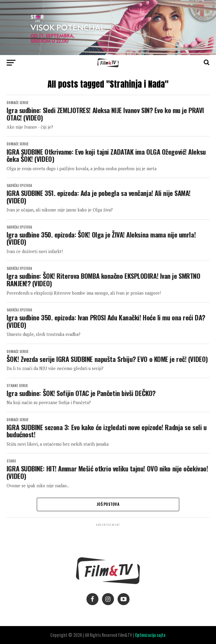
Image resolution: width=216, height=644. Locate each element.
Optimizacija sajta (150, 635)
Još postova (108, 504)
